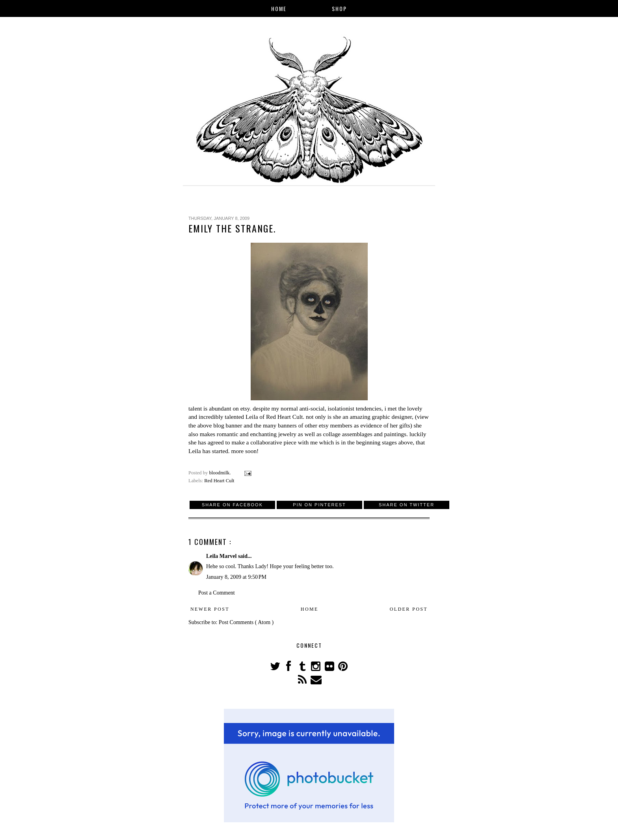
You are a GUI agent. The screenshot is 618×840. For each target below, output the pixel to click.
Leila (252, 417)
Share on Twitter (407, 505)
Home (279, 8)
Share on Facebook (232, 505)
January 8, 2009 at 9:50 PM (236, 577)
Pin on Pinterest (319, 505)
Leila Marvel (222, 556)
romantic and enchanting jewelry (257, 434)
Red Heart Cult (284, 417)
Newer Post (210, 609)
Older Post (409, 609)
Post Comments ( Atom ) (246, 622)
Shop (339, 8)
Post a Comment (217, 593)
